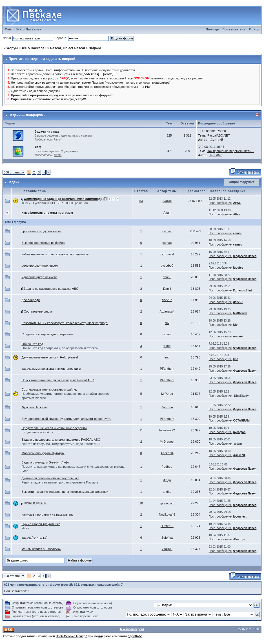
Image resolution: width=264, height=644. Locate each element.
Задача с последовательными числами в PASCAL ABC (61, 440)
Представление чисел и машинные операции (54, 428)
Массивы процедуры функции (43, 453)
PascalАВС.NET (219, 135)
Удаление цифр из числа (39, 277)
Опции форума (240, 182)
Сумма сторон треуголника (41, 524)
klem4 (58, 140)
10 (141, 503)
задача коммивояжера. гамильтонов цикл (51, 369)
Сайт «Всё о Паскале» (23, 29)
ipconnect (167, 503)
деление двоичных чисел (39, 266)
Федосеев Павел (245, 256)
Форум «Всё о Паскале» (26, 48)
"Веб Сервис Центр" (71, 636)
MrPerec (167, 394)
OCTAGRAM (241, 421)
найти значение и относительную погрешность (55, 254)
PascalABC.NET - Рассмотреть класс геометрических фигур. (65, 323)
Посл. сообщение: (221, 203)
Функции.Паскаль (34, 407)
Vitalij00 (167, 549)
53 (141, 201)
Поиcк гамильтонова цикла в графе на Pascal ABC (57, 380)
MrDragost (167, 442)
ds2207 (167, 300)
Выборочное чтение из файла (43, 243)
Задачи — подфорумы (28, 115)
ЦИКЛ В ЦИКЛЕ (35, 503)
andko (167, 492)
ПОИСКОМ (142, 78)
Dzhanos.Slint (243, 290)
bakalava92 (167, 430)
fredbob (167, 467)
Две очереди (31, 300)
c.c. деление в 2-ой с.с (37, 432)
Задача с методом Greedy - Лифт (45, 462)
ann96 (167, 277)
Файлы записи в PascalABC (41, 549)
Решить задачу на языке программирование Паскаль (60, 482)
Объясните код (32, 344)
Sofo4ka (167, 538)
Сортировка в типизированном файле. (49, 389)
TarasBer (216, 155)
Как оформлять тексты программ (47, 213)
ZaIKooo (167, 407)
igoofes (238, 268)
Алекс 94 (167, 453)
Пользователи (234, 29)
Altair (167, 213)
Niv (167, 323)
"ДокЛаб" (135, 636)
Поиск (254, 29)
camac (167, 231)
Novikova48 (167, 514)
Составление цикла (38, 311)
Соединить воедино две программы (47, 334)
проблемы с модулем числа (41, 231)
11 (141, 430)
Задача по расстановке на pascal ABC (51, 289)
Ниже (25, 528)
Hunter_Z (167, 526)
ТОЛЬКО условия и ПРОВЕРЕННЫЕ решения (55, 203)
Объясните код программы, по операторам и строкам (60, 348)
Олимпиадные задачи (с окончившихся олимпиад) (63, 199)
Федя (167, 480)
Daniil (167, 289)
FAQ (38, 147)
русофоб (167, 266)
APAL (237, 203)
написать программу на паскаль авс (47, 514)
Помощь (213, 29)
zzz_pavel (167, 254)
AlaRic (167, 201)
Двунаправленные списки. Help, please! (50, 357)
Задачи (95, 48)
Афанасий (167, 311)
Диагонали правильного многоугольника (50, 478)
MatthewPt (240, 313)
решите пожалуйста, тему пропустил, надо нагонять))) (60, 444)
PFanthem (167, 369)
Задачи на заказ (47, 132)
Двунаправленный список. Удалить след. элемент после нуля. (66, 419)
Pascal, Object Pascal (67, 48)
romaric (167, 334)
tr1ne (167, 346)
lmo (167, 357)
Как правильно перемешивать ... (231, 151)
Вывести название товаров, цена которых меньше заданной (65, 492)
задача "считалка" (34, 538)
